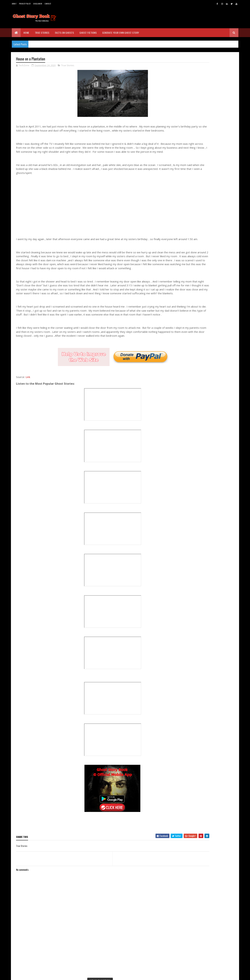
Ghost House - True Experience (207, 563)
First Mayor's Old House (203, 541)
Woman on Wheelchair (202, 568)
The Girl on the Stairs (202, 526)
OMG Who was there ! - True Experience (211, 512)
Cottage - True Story (202, 488)
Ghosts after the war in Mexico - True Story (211, 557)
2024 (191, 420)
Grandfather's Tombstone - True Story (211, 502)
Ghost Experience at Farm (204, 507)
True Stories (42, 33)
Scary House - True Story (204, 545)
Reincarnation (198, 517)
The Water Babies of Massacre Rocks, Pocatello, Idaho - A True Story (216, 264)
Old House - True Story (203, 464)
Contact (48, 4)
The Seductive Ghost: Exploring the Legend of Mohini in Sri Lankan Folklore (216, 248)
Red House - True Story (203, 521)
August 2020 (198, 579)
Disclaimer (38, 4)
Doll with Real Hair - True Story (207, 468)
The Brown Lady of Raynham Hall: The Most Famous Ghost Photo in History (217, 281)
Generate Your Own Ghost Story (121, 33)
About (14, 4)
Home (26, 33)
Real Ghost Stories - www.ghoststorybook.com (198, 113)
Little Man (196, 573)
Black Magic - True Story (204, 473)
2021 (190, 435)
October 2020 (199, 454)
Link (28, 405)
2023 (191, 425)
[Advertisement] (96, 217)
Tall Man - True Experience (205, 497)
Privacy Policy (25, 4)
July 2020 (196, 584)
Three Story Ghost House (204, 483)
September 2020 (200, 459)
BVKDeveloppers (33, 975)
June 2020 (197, 589)
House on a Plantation (202, 478)
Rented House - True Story (205, 492)
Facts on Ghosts (65, 33)
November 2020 (199, 449)
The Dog (195, 531)
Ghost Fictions (88, 33)
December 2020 (199, 444)
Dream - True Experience (203, 536)
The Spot (195, 550)
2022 (191, 430)
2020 (191, 440)
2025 (191, 415)
